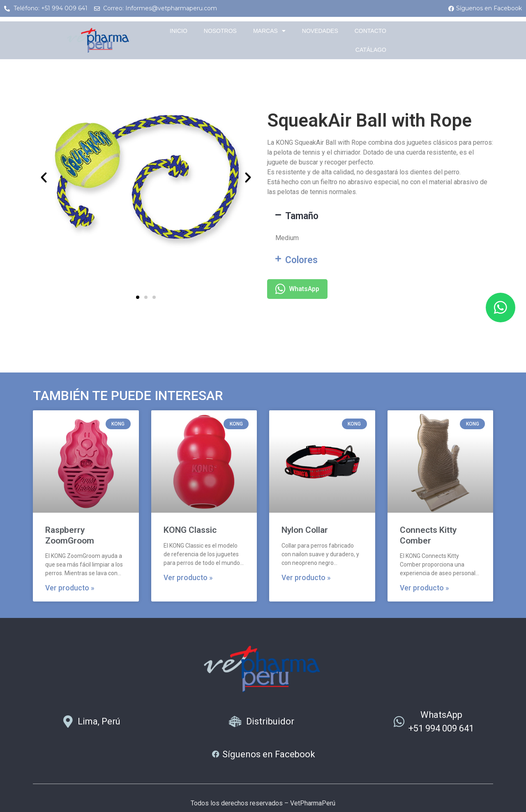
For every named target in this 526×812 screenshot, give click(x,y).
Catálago (371, 50)
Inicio (179, 31)
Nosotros (220, 31)
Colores (301, 260)
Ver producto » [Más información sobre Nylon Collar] (306, 578)
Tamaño (302, 216)
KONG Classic (190, 530)
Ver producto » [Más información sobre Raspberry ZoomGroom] (70, 588)
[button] (44, 177)
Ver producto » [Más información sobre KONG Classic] (188, 578)
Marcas (269, 31)
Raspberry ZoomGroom (70, 535)
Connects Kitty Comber (428, 535)
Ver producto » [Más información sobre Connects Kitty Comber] (424, 588)
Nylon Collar (305, 530)
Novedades (320, 31)
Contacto (370, 31)
